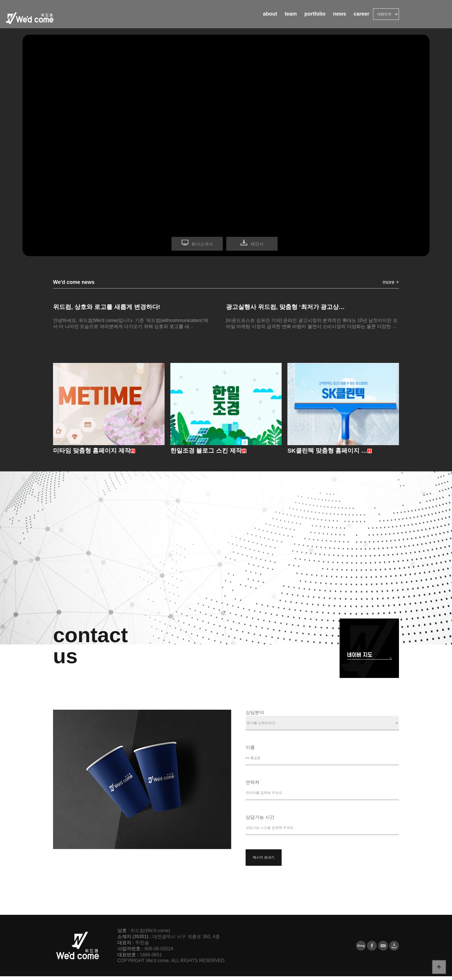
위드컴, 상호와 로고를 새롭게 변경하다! (112, 307)
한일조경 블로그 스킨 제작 (210, 454)
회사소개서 (202, 244)
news (332, 17)
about (248, 17)
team (273, 17)
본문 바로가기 (0, 0)
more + (391, 282)
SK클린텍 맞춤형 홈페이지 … (331, 454)
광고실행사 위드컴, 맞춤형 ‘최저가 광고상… (291, 307)
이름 (250, 751)
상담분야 (255, 716)
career (359, 17)
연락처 (253, 786)
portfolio (303, 17)
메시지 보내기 (264, 861)
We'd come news (74, 282)
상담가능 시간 (260, 821)
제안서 (257, 244)
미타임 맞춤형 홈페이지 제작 (96, 454)
